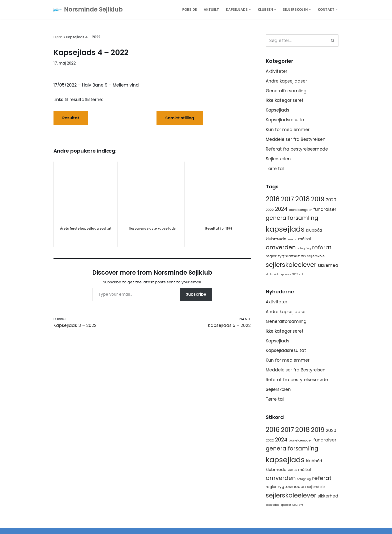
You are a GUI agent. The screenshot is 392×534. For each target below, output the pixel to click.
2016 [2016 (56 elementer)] (273, 199)
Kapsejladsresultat (286, 120)
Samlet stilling (180, 118)
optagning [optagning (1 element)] (304, 248)
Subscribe (196, 294)
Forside (189, 10)
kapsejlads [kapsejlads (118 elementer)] (285, 229)
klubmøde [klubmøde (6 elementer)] (276, 239)
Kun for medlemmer (288, 130)
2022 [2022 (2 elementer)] (270, 210)
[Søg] (296, 41)
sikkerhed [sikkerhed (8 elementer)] (328, 265)
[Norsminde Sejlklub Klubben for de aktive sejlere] (88, 10)
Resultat (71, 118)
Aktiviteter (276, 71)
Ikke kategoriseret (285, 100)
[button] (250, 10)
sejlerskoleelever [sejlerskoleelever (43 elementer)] (291, 265)
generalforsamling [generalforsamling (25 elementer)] (292, 218)
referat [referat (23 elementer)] (322, 247)
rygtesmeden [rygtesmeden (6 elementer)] (292, 256)
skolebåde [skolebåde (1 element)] (272, 274)
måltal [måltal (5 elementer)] (304, 239)
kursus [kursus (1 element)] (292, 239)
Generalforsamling (286, 91)
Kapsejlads (277, 110)
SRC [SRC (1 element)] (295, 274)
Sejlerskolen (278, 159)
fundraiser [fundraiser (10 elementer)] (325, 209)
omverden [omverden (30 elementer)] (281, 247)
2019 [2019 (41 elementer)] (318, 199)
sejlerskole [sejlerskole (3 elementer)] (316, 256)
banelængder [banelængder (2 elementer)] (300, 210)
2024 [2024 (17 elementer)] (281, 209)
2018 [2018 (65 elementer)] (302, 199)
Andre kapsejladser (286, 81)
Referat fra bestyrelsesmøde (297, 149)
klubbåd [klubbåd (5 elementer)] (314, 230)
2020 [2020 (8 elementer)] (331, 200)
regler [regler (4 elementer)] (271, 256)
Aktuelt (211, 10)
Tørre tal (275, 169)
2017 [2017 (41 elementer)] (287, 199)
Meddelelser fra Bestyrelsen (296, 139)
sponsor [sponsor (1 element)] (286, 274)
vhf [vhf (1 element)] (301, 274)
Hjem (58, 37)
